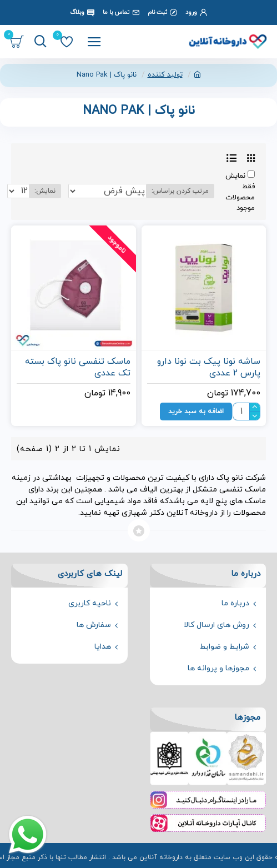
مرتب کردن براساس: (180, 191)
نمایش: (45, 191)
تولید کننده (165, 75)
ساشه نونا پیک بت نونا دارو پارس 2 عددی (209, 368)
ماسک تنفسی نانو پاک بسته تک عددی (78, 368)
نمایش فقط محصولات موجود (240, 192)
